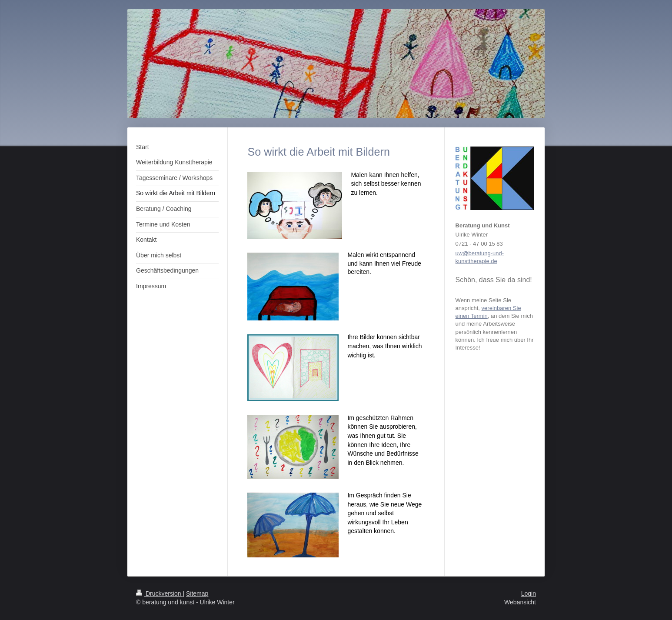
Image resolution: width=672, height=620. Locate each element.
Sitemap (197, 593)
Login (529, 593)
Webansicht (520, 602)
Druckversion (159, 593)
